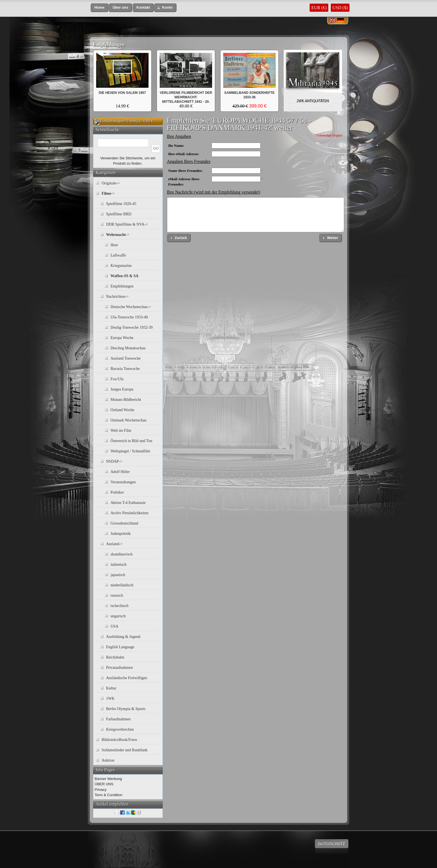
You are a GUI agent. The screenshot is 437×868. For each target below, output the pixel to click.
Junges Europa (122, 389)
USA (115, 626)
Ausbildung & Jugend (123, 637)
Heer (114, 245)
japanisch (118, 575)
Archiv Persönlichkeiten (130, 513)
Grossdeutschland (125, 523)
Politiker (117, 492)
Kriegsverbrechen (120, 729)
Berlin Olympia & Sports (126, 709)
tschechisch (120, 606)
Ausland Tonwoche (126, 358)
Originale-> (111, 183)
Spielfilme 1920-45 (121, 204)
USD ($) (340, 8)
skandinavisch (122, 554)
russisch (117, 595)
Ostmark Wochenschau (129, 420)
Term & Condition (109, 795)
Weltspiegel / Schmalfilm (130, 451)
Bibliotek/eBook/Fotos (120, 740)
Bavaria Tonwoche (125, 369)
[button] (99, 8)
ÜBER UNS (104, 784)
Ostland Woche (122, 410)
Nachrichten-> (117, 297)
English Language (120, 647)
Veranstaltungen (123, 482)
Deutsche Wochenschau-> (131, 307)
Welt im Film (121, 431)
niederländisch (122, 585)
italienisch (119, 565)
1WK (110, 698)
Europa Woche (122, 338)
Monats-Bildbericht (126, 400)
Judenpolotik (121, 534)
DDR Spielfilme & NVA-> (127, 224)
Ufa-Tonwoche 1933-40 (129, 317)
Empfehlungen (109, 45)
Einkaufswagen (112, 121)
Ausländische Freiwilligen (127, 678)
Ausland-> (114, 544)
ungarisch (118, 616)
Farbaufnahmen (118, 719)
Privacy (101, 790)
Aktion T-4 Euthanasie (128, 503)
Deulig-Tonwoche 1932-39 (132, 327)
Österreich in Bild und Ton (132, 441)
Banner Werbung (108, 779)
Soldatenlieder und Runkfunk (125, 750)
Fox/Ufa (117, 379)
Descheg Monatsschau (128, 348)
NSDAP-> (114, 461)
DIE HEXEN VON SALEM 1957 (122, 93)
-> (108, 193)
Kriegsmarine (121, 266)
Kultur (111, 688)
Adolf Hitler (120, 472)
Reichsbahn (115, 657)
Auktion (108, 760)
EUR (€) (319, 8)
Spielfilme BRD (119, 214)
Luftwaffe (118, 255)
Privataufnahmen (120, 668)
